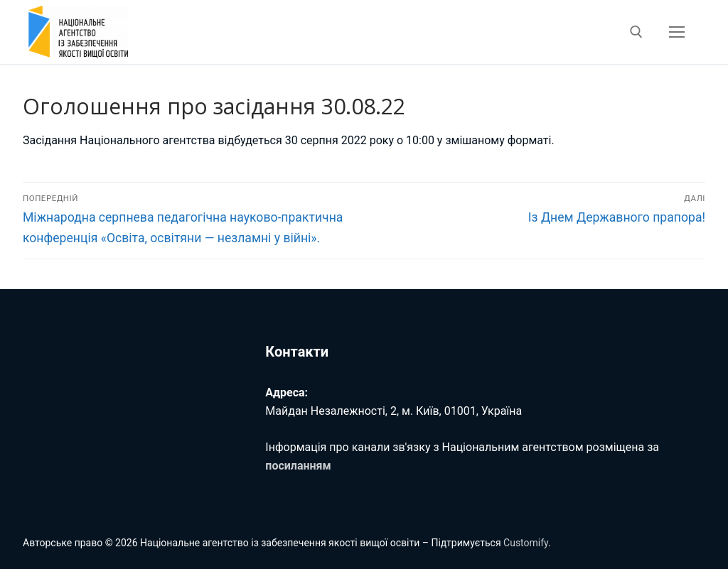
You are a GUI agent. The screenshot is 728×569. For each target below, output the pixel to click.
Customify (526, 543)
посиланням (298, 466)
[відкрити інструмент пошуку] (636, 32)
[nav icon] (677, 32)
